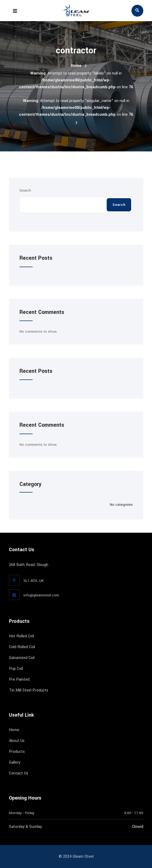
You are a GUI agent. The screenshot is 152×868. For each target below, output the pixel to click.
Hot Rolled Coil (21, 636)
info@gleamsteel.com (41, 595)
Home (76, 66)
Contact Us (19, 773)
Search (25, 190)
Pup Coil (16, 669)
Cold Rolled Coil (22, 647)
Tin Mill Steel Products (29, 690)
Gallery (15, 762)
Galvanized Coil (22, 658)
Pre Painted (19, 679)
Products (17, 752)
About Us (17, 741)
